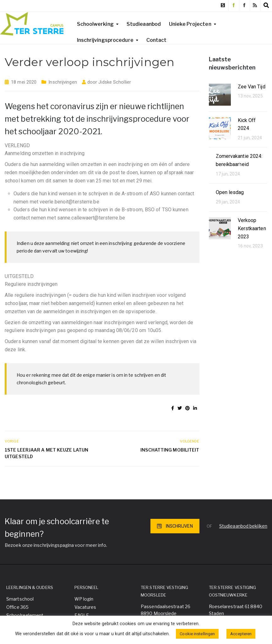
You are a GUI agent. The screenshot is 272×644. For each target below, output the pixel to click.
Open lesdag (230, 192)
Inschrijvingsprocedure (105, 40)
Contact (157, 40)
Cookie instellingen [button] (197, 634)
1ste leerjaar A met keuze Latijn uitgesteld (46, 453)
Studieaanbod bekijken (243, 526)
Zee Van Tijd (252, 87)
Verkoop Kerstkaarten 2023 (252, 228)
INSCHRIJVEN (175, 526)
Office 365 (17, 607)
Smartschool (20, 599)
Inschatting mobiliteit (170, 450)
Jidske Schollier (115, 82)
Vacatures (85, 607)
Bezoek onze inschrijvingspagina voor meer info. (56, 545)
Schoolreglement (25, 615)
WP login (84, 599)
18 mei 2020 (24, 82)
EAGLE (82, 615)
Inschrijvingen (63, 82)
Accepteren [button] (241, 634)
